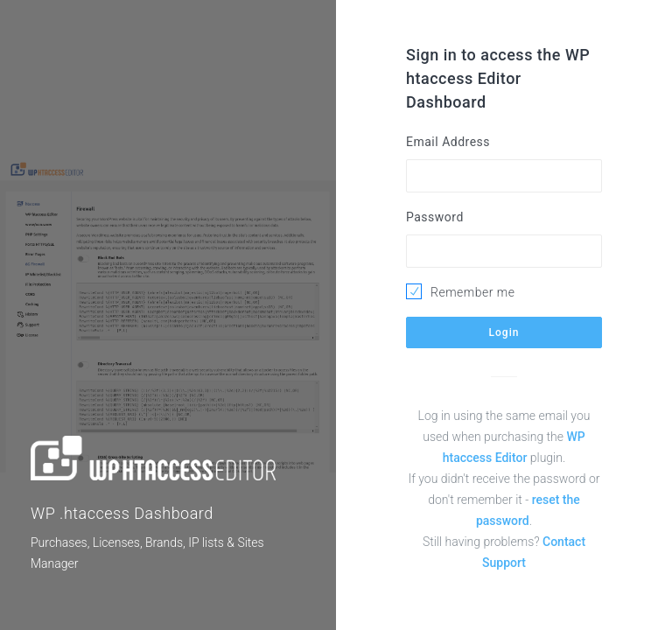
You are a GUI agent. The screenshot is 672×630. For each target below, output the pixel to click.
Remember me (472, 292)
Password (435, 217)
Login (504, 332)
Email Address (448, 142)
